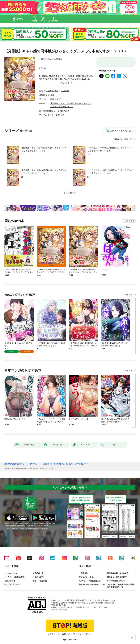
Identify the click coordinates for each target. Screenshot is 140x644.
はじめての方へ (11, 573)
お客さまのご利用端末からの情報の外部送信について (120, 586)
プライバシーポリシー (88, 577)
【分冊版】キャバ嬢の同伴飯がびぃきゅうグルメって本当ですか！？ (65, 464)
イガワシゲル (45, 59)
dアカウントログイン (13, 584)
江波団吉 (58, 59)
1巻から (118, 139)
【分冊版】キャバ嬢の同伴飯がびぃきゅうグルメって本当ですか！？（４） (110, 172)
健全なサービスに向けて (117, 577)
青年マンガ (55, 99)
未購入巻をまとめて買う (122, 131)
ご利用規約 (83, 573)
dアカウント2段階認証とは (90, 581)
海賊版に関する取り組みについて (92, 584)
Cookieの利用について (116, 581)
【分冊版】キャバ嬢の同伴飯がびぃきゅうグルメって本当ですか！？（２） (110, 149)
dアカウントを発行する (59, 634)
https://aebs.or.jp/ (60, 610)
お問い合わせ (10, 581)
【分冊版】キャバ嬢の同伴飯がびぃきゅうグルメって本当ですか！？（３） (44, 172)
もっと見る (128, 221)
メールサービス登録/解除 (14, 577)
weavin (51, 95)
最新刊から (130, 139)
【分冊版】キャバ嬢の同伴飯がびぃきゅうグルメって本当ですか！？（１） (44, 149)
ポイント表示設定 (40, 581)
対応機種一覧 (38, 573)
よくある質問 (38, 577)
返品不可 (42, 68)
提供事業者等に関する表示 (118, 573)
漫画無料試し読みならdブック (14, 464)
